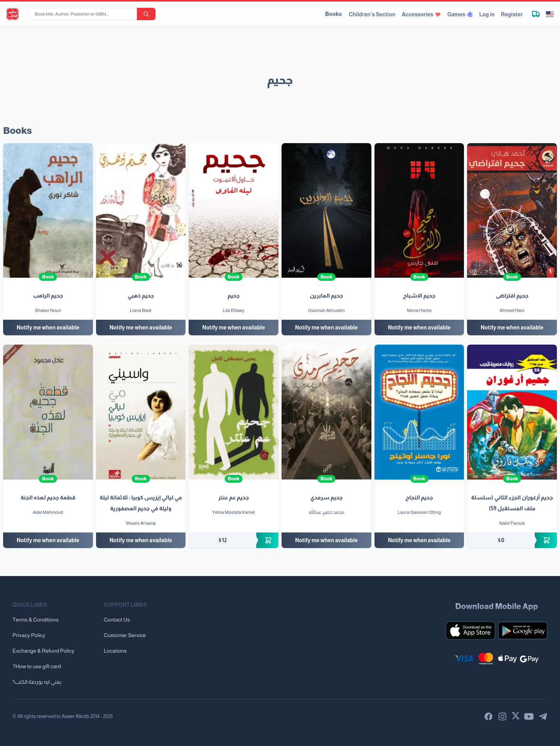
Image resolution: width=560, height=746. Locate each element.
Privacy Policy (29, 635)
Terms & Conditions (36, 620)
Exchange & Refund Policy (43, 651)
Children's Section (372, 14)
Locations (115, 651)
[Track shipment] (536, 14)
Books (333, 14)
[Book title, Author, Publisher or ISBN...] (84, 14)
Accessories (421, 14)
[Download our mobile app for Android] (523, 630)
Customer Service (125, 635)
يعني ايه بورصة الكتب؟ (37, 682)
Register (512, 14)
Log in (487, 14)
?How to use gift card (37, 666)
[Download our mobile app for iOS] (471, 630)
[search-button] (146, 14)
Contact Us (117, 620)
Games (460, 14)
